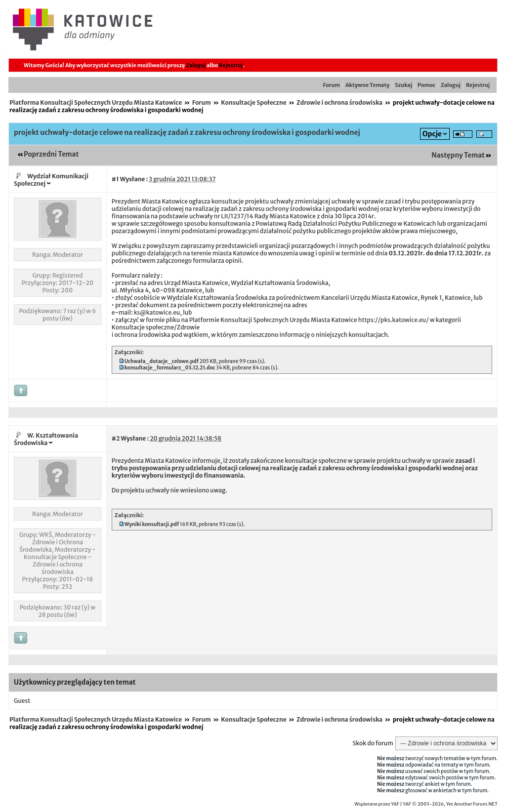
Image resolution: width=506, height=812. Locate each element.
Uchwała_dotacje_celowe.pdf (162, 361)
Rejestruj (231, 65)
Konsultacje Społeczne (253, 102)
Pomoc (426, 85)
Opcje (432, 134)
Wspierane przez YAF (377, 804)
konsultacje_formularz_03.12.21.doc (170, 368)
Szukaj (403, 85)
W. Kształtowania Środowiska (46, 439)
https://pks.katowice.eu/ (394, 320)
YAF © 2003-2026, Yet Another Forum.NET (450, 804)
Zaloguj (196, 65)
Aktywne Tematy (367, 85)
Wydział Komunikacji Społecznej (51, 180)
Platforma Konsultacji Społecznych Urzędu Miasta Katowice (96, 102)
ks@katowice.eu (157, 312)
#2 (116, 438)
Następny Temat (458, 155)
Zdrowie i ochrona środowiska (339, 102)
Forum (332, 85)
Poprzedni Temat (51, 154)
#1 (115, 179)
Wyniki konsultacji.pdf (152, 524)
